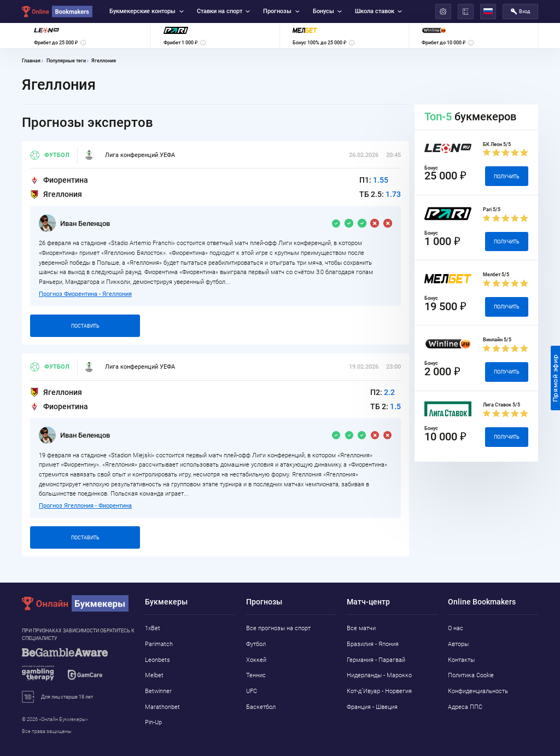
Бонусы (327, 11)
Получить (507, 176)
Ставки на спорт (223, 11)
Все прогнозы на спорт (278, 628)
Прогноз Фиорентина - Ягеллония (85, 294)
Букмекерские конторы (146, 11)
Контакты (461, 660)
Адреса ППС (465, 707)
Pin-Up (153, 722)
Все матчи (361, 628)
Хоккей (256, 660)
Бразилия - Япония (373, 644)
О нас (456, 628)
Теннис (256, 675)
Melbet (154, 675)
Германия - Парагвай (376, 660)
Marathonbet (162, 707)
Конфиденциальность (478, 691)
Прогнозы (281, 11)
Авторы (458, 644)
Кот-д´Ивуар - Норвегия (379, 691)
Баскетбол (261, 707)
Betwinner (158, 691)
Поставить (85, 326)
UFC (252, 691)
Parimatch (159, 644)
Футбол (50, 155)
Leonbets (157, 660)
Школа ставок (378, 11)
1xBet (153, 628)
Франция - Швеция (372, 707)
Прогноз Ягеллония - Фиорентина (85, 506)
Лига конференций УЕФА (129, 155)
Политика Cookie (471, 675)
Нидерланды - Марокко (379, 675)
